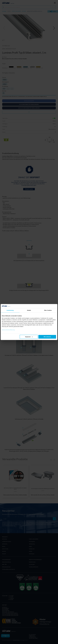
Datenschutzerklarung (8, 330)
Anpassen (29, 337)
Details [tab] (29, 310)
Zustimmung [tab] (10, 310)
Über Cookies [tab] (48, 310)
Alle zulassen (47, 337)
